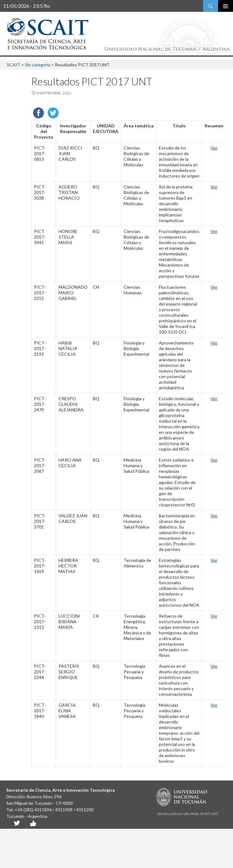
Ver (214, 148)
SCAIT (14, 65)
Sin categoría (38, 65)
